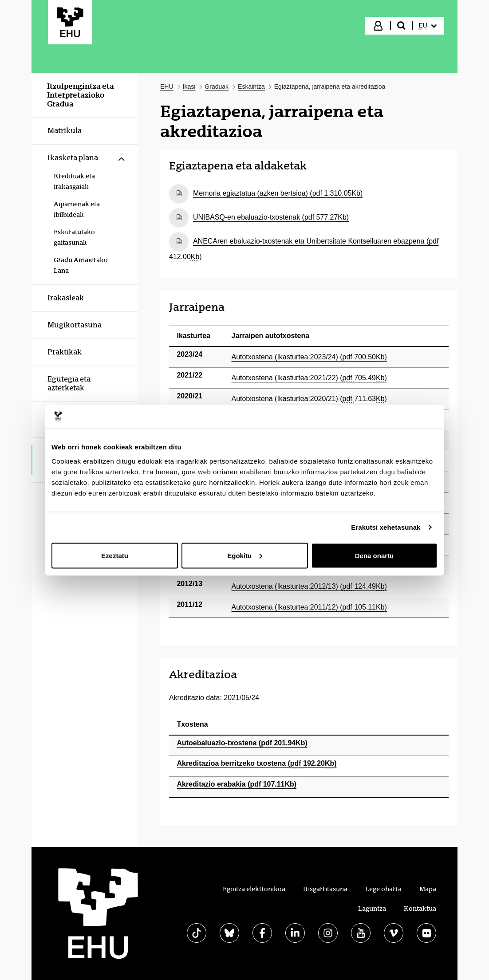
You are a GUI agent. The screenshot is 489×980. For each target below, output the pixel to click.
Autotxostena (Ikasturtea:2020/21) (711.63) (309, 399)
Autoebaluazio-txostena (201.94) (242, 743)
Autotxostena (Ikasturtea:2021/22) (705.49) (309, 378)
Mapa (428, 889)
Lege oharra (383, 889)
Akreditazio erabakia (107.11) (237, 784)
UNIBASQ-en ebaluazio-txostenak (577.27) (271, 217)
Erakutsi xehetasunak (386, 527)
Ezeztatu (115, 555)
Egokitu (245, 555)
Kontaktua (420, 909)
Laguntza (372, 909)
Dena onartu (375, 555)
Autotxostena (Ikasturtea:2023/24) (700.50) (309, 357)
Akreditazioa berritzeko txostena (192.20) (257, 763)
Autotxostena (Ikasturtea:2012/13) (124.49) (309, 586)
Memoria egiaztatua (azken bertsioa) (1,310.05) (278, 193)
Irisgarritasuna (325, 889)
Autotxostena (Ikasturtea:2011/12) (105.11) (309, 607)
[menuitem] (428, 26)
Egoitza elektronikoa (254, 889)
